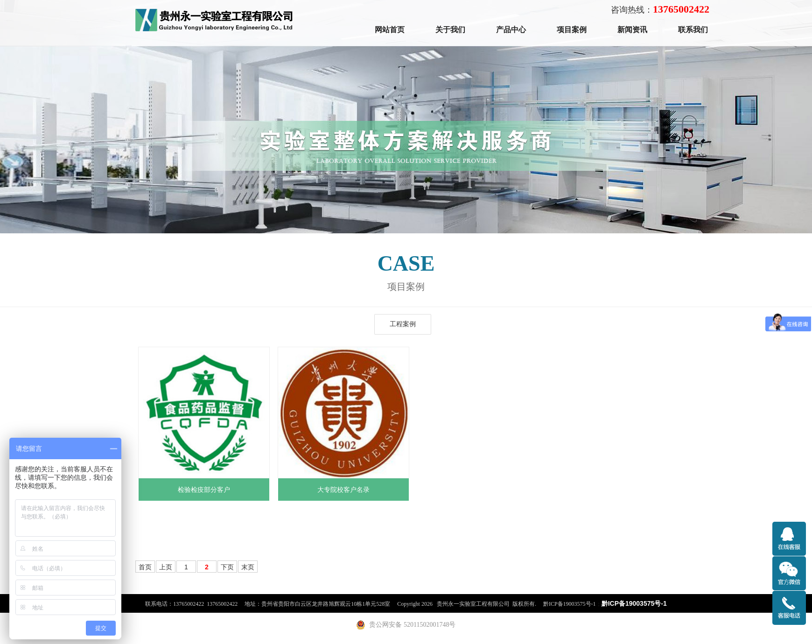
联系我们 (693, 30)
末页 (248, 567)
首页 (145, 567)
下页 (227, 567)
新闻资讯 (632, 30)
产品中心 (511, 30)
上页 (166, 567)
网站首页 (390, 30)
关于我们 (450, 30)
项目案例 (572, 30)
